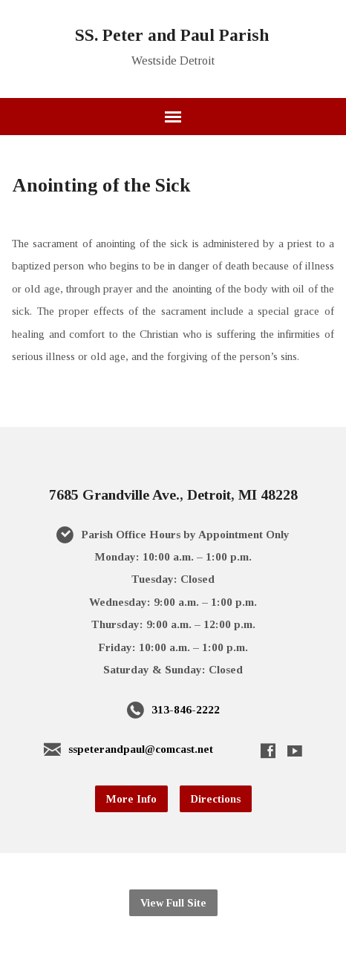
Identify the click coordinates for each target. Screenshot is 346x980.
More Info (131, 799)
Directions (216, 799)
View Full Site (173, 903)
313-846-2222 (186, 709)
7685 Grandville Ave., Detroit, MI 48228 (173, 494)
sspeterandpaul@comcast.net (141, 749)
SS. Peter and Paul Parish (172, 35)
